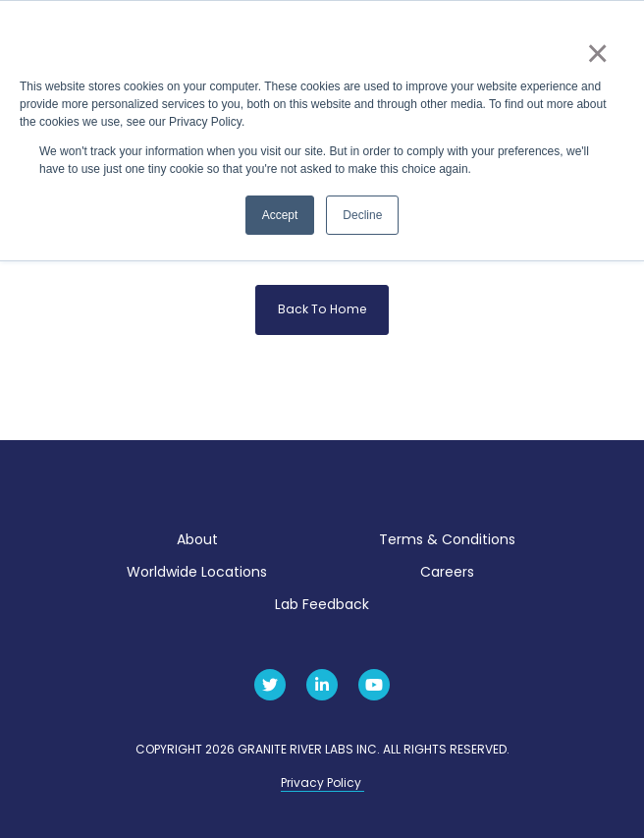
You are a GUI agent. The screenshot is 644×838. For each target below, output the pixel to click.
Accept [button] (280, 215)
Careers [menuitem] (447, 572)
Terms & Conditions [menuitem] (447, 539)
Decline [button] (362, 215)
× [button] (596, 53)
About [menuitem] (197, 539)
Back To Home (322, 309)
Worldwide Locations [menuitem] (197, 572)
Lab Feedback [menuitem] (322, 604)
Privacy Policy (322, 782)
